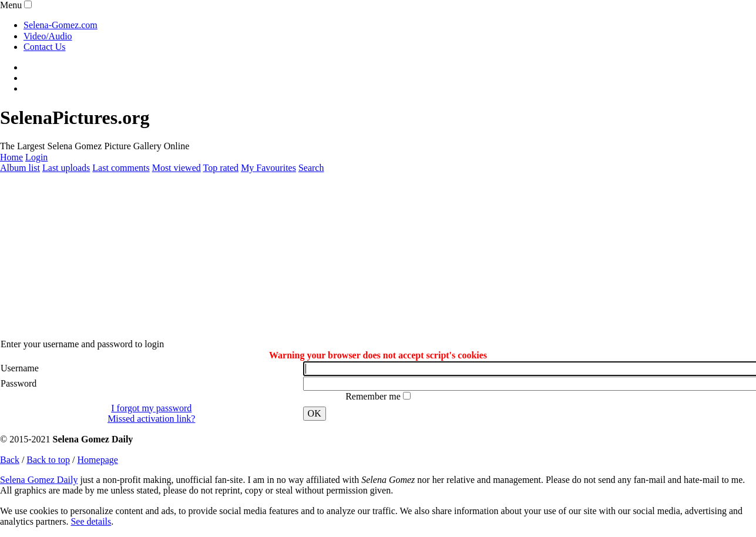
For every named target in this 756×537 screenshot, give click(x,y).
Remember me (374, 396)
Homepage (98, 460)
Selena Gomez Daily (39, 480)
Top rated (221, 168)
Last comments (121, 168)
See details (91, 521)
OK (315, 413)
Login (36, 157)
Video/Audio (48, 36)
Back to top (48, 460)
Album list (20, 168)
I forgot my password (151, 408)
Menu (11, 5)
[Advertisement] (352, 256)
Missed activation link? (151, 419)
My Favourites (268, 168)
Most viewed (177, 168)
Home (11, 157)
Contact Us (45, 47)
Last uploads (66, 168)
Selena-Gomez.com (61, 25)
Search (311, 168)
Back (10, 460)
